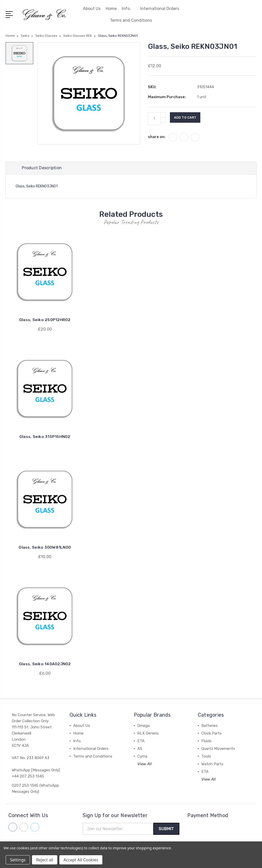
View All (145, 765)
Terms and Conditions (131, 20)
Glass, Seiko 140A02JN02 (45, 665)
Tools (206, 757)
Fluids (206, 742)
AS (140, 749)
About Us (92, 9)
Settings (18, 860)
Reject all (45, 860)
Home (111, 9)
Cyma (142, 757)
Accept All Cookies (81, 860)
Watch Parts (212, 765)
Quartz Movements (218, 749)
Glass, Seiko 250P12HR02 (45, 321)
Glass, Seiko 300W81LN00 (45, 548)
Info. (128, 9)
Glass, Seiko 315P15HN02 (45, 437)
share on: (157, 137)
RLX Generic (148, 734)
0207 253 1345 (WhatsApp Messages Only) (35, 789)
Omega (144, 726)
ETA (141, 742)
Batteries (210, 726)
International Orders (160, 9)
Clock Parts (211, 734)
